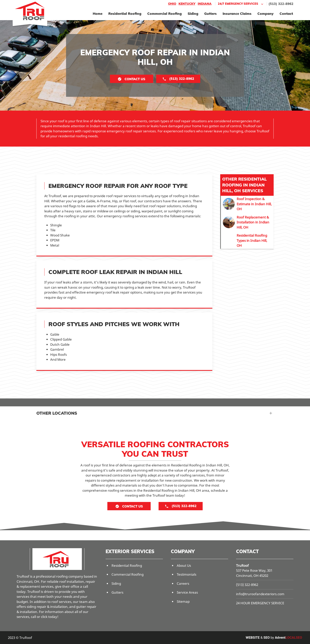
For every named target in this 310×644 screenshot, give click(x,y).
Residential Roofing (125, 14)
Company (266, 14)
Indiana (205, 4)
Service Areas (187, 592)
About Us (184, 565)
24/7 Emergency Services (241, 4)
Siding (193, 14)
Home (98, 14)
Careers (183, 583)
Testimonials (187, 574)
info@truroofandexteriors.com (260, 594)
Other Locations (57, 413)
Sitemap (183, 601)
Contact (286, 14)
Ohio (172, 4)
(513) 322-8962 (281, 4)
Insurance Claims (237, 14)
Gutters (210, 14)
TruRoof (242, 565)
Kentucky (187, 4)
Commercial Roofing (164, 14)
